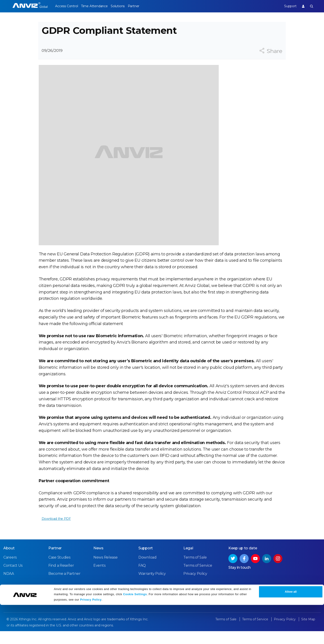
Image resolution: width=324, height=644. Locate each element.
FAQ (142, 579)
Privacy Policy (91, 639)
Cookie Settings (135, 633)
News (98, 561)
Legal (188, 561)
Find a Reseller (61, 579)
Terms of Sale (195, 571)
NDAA (9, 587)
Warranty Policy (152, 587)
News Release (105, 571)
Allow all (291, 631)
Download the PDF (56, 528)
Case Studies (59, 571)
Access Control (66, 6)
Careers (10, 571)
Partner (144, 6)
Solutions (125, 6)
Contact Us (13, 579)
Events (99, 579)
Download (147, 571)
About (9, 561)
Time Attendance (98, 6)
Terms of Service (198, 579)
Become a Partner (64, 587)
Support (286, 6)
